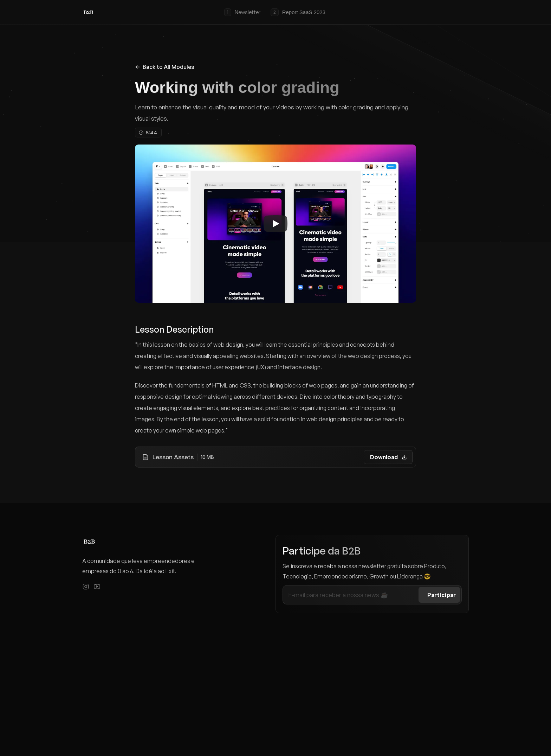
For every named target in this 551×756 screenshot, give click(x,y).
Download (384, 457)
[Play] (275, 224)
